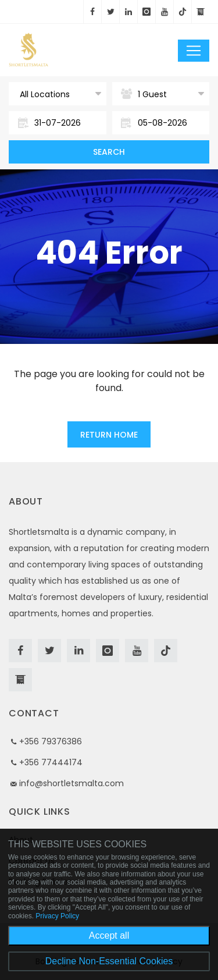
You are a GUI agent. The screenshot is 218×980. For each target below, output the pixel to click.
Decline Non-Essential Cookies (109, 961)
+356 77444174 (51, 762)
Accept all (109, 935)
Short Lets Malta (67, 50)
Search (109, 152)
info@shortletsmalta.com (72, 783)
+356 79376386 (51, 741)
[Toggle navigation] (194, 51)
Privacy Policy (57, 916)
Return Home (109, 435)
